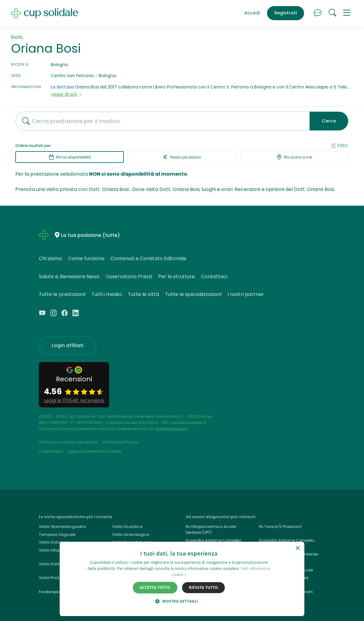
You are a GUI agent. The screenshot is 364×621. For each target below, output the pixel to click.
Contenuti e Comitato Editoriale (148, 258)
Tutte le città (143, 294)
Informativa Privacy (120, 442)
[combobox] (160, 121)
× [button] (297, 548)
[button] (347, 13)
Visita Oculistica (127, 527)
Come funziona (86, 258)
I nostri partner (246, 294)
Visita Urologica (54, 542)
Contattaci (214, 277)
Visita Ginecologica (131, 535)
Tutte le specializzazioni (193, 294)
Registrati (286, 13)
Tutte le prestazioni (62, 294)
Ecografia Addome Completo (287, 540)
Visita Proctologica (56, 578)
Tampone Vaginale (57, 535)
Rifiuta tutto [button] (204, 587)
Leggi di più (67, 94)
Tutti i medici (107, 294)
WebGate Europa (172, 429)
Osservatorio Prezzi (129, 277)
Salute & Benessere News (69, 277)
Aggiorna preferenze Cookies (95, 451)
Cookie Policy (51, 451)
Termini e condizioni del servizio (68, 442)
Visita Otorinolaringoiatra (62, 527)
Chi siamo (50, 258)
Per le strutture (176, 277)
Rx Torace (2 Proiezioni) (280, 527)
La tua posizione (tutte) (90, 236)
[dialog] (182, 579)
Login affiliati (68, 345)
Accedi (252, 13)
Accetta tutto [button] (155, 587)
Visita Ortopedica (55, 550)
